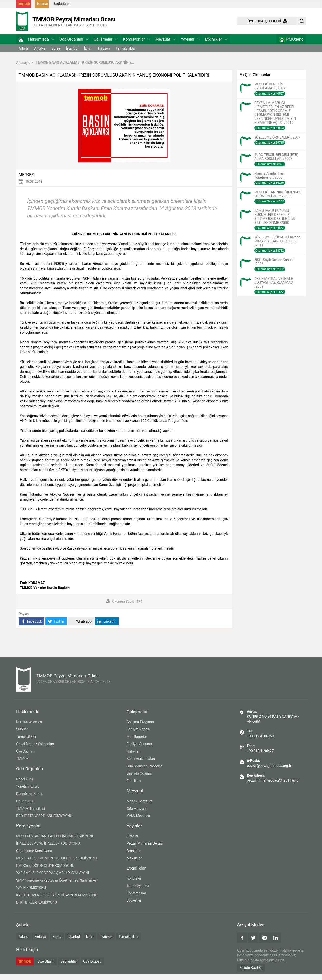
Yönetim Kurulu (28, 792)
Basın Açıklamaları (141, 765)
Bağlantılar (61, 4)
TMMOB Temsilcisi (31, 814)
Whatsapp (81, 627)
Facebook (32, 627)
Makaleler (134, 864)
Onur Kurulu (25, 807)
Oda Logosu (92, 967)
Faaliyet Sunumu (139, 750)
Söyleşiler (134, 906)
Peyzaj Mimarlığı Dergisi (145, 849)
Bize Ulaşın (46, 967)
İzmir (88, 54)
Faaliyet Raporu (138, 735)
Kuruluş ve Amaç (29, 728)
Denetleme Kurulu (30, 800)
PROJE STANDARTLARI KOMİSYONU (44, 822)
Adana (24, 54)
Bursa (56, 54)
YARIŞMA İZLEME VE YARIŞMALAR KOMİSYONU (53, 879)
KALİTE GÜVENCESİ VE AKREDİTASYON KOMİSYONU (57, 901)
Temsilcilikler (126, 54)
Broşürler (134, 857)
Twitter (56, 627)
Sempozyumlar (138, 892)
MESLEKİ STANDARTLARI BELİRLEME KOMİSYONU (55, 842)
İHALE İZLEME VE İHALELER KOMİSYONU (48, 849)
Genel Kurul (25, 785)
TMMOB (22, 765)
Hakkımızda (41, 45)
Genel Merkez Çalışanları (35, 750)
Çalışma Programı (140, 728)
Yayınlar (190, 45)
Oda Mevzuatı (137, 814)
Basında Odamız (139, 779)
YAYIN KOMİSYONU (31, 894)
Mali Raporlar (137, 742)
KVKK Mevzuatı (138, 822)
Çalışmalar (106, 45)
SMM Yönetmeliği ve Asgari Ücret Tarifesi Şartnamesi (57, 886)
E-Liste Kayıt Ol (251, 974)
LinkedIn (107, 627)
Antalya (40, 54)
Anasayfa (23, 68)
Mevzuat (166, 45)
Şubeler (22, 735)
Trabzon (104, 54)
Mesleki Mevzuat (140, 807)
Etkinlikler (216, 45)
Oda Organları (74, 45)
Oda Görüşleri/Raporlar (144, 772)
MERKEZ (26, 181)
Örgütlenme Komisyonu (34, 857)
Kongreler (134, 884)
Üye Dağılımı (26, 757)
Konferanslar (136, 899)
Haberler (133, 757)
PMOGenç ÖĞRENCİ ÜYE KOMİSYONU (45, 871)
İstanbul (72, 54)
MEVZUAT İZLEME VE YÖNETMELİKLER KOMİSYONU (57, 864)
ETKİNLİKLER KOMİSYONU (37, 908)
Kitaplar (133, 842)
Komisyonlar (137, 45)
